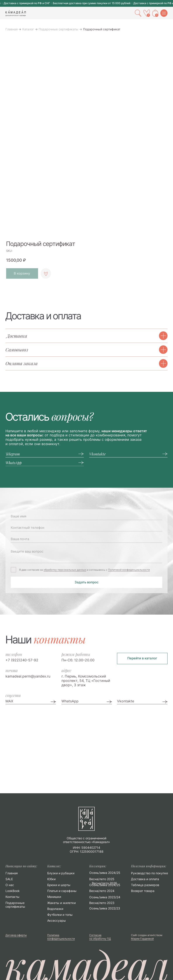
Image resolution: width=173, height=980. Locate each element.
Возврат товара (143, 891)
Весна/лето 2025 (102, 879)
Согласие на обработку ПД (100, 937)
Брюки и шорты (59, 885)
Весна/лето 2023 (102, 903)
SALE (9, 879)
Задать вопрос (87, 582)
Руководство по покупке (149, 873)
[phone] (86, 528)
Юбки (51, 879)
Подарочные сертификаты (59, 29)
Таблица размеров (145, 885)
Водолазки (55, 909)
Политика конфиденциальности (61, 937)
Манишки (54, 897)
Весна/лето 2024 (102, 891)
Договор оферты (16, 935)
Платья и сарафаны (62, 891)
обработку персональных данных (65, 570)
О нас (10, 885)
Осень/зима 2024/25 (105, 885)
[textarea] (86, 555)
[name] (86, 516)
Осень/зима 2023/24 (105, 897)
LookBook (13, 891)
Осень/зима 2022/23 (105, 908)
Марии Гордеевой (142, 939)
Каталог (28, 29)
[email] (86, 539)
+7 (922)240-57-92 (22, 660)
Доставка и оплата (145, 879)
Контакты (12, 897)
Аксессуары (57, 921)
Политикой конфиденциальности (129, 570)
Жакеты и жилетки (61, 903)
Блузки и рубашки (61, 873)
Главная (12, 29)
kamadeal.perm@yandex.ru (28, 676)
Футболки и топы (60, 915)
